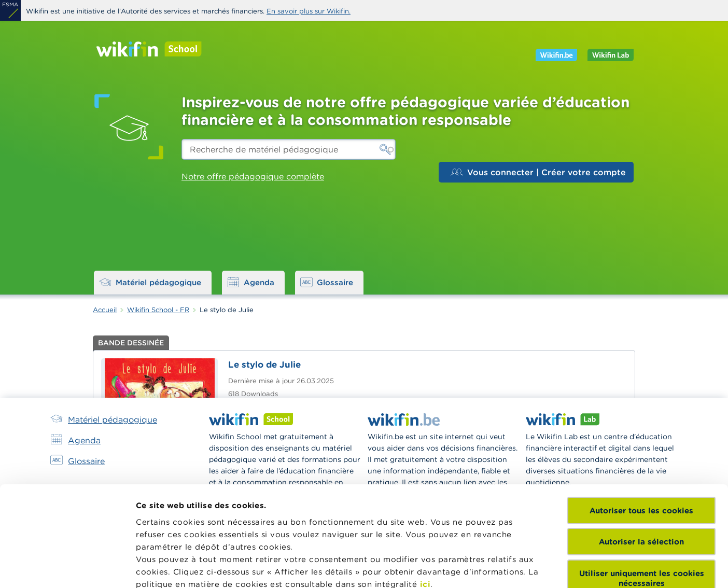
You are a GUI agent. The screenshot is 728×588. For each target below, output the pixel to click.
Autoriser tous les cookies (641, 413)
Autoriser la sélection (641, 444)
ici (425, 487)
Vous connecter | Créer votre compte (538, 172)
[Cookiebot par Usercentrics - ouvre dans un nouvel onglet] (67, 568)
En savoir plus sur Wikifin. (309, 11)
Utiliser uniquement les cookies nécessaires (642, 481)
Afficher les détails (174, 568)
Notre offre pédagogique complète (253, 176)
